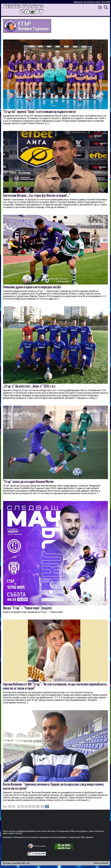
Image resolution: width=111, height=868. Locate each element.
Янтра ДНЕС (106, 2)
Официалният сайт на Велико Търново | (88, 2)
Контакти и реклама (101, 863)
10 (38, 807)
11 (42, 807)
